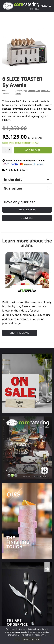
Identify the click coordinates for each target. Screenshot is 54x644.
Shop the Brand (20, 333)
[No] (50, 635)
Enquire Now (27, 210)
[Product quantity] (7, 150)
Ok (17, 640)
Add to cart (33, 150)
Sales (38, 91)
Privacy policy (31, 640)
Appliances (30, 91)
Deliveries (27, 218)
